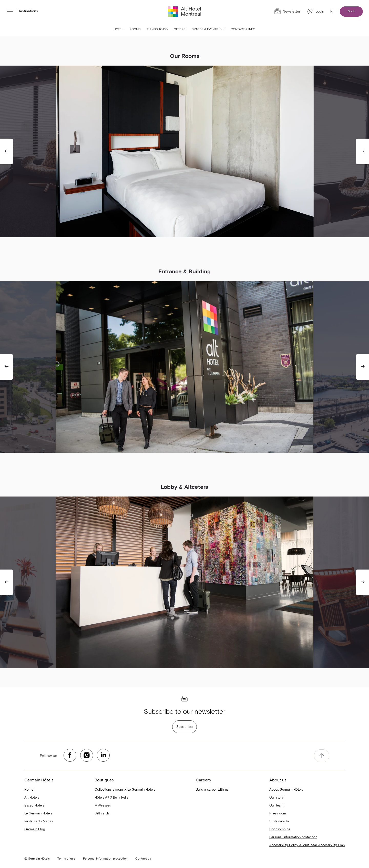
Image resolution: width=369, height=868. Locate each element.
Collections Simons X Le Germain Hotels (125, 790)
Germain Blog (35, 829)
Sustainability (279, 821)
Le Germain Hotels (38, 814)
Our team (276, 806)
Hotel (119, 29)
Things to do (157, 29)
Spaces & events (208, 29)
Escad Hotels (34, 806)
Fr (332, 12)
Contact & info (243, 29)
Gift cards (102, 814)
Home (29, 790)
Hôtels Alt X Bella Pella (111, 798)
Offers (180, 29)
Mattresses (103, 806)
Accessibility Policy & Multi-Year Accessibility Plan (307, 845)
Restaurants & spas (39, 821)
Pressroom (278, 814)
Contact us (143, 859)
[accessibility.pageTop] (322, 756)
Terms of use (66, 859)
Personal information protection (293, 837)
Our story (276, 798)
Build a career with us (212, 790)
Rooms (135, 29)
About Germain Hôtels (286, 790)
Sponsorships (280, 829)
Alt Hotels (32, 798)
